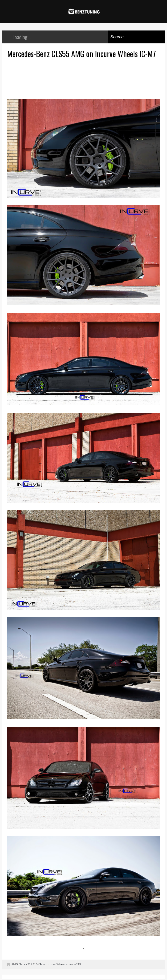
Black (22, 965)
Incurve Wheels (56, 965)
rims (70, 965)
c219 (29, 965)
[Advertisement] (85, 78)
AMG (15, 965)
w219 (77, 965)
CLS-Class (39, 965)
